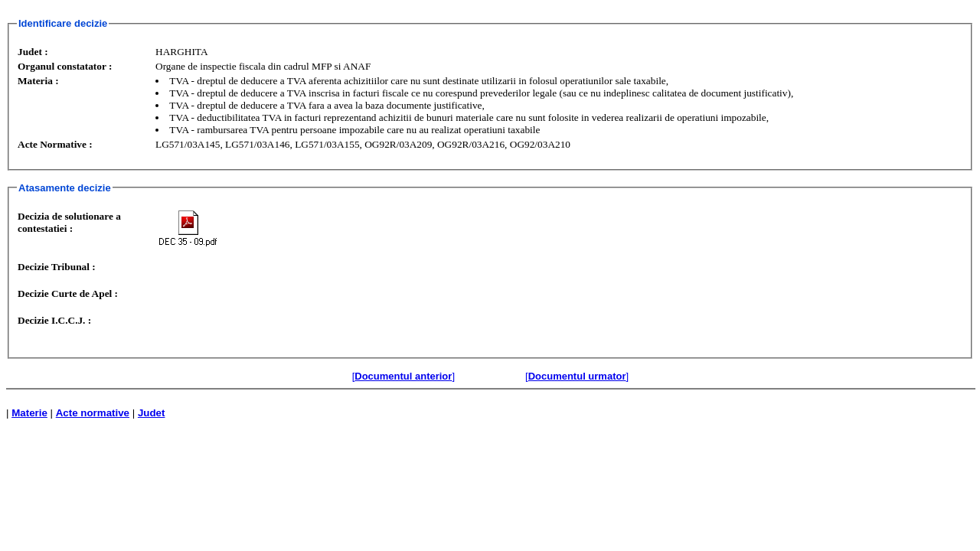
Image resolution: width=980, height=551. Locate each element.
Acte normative (93, 413)
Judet (152, 413)
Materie (29, 413)
